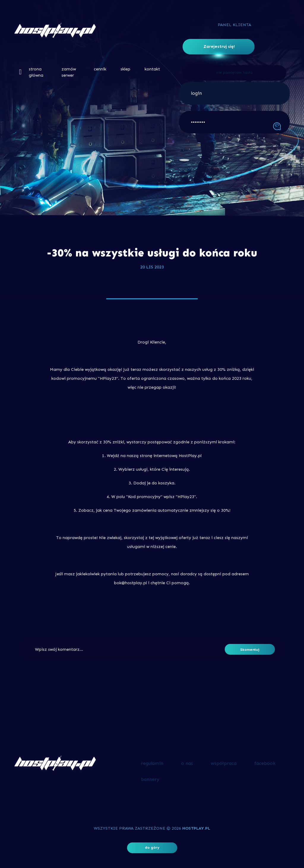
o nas (187, 763)
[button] (20, 72)
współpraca (224, 763)
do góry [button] (152, 847)
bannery (150, 779)
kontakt (152, 69)
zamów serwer (69, 72)
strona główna (36, 72)
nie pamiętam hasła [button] (235, 73)
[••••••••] (234, 122)
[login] (234, 93)
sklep (125, 69)
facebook (265, 763)
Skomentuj (250, 650)
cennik (100, 69)
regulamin (152, 763)
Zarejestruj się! (219, 47)
